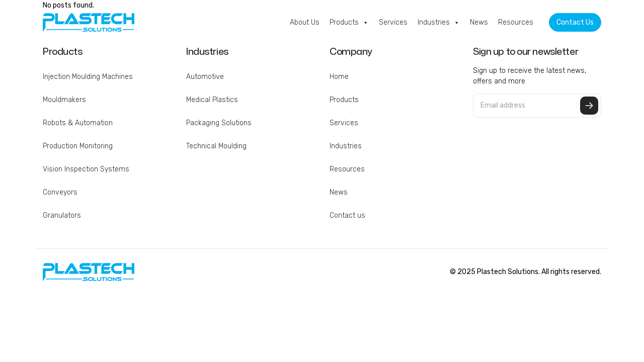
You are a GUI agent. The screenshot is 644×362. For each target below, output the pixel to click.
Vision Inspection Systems (86, 169)
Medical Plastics (212, 100)
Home (339, 77)
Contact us (347, 215)
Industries (439, 23)
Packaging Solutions (219, 123)
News (479, 22)
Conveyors (60, 192)
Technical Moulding (216, 146)
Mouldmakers (64, 100)
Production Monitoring (78, 146)
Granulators (62, 215)
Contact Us (575, 22)
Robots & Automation (78, 123)
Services (393, 22)
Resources (516, 22)
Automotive (205, 77)
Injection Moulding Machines (88, 77)
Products (349, 23)
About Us (305, 22)
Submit (589, 106)
